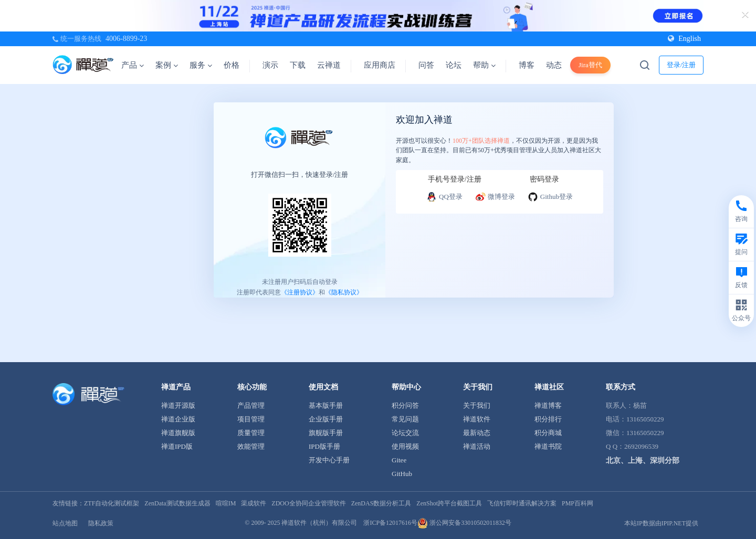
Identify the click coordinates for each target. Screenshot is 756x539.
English (684, 39)
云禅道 (329, 65)
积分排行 (548, 419)
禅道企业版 (178, 419)
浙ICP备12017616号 (390, 523)
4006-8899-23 (126, 39)
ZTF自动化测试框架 (112, 503)
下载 (298, 65)
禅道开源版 (178, 405)
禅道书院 (548, 446)
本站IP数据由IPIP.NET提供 (661, 523)
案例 (167, 65)
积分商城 (548, 433)
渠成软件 (254, 503)
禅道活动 (477, 446)
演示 (270, 65)
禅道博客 (548, 405)
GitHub (402, 474)
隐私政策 (101, 523)
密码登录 (544, 179)
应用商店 (380, 65)
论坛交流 (405, 433)
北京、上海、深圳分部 (643, 461)
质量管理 (251, 433)
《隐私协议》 (344, 292)
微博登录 (495, 197)
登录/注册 (681, 65)
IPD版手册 (324, 446)
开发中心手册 (329, 460)
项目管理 (251, 419)
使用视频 (405, 446)
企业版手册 (326, 419)
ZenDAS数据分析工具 (381, 503)
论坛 (454, 65)
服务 (201, 65)
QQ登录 (444, 197)
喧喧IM (226, 503)
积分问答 (405, 405)
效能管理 (251, 446)
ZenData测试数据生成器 (177, 503)
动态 (554, 65)
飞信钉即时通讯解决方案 (522, 503)
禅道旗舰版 (178, 433)
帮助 (484, 65)
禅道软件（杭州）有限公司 (319, 523)
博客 (527, 65)
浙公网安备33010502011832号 (464, 523)
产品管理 (251, 405)
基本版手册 (326, 405)
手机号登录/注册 (455, 179)
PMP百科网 (577, 503)
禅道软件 (477, 419)
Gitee (399, 460)
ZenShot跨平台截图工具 (449, 503)
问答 (426, 65)
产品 (133, 65)
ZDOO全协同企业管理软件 (308, 503)
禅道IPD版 (177, 446)
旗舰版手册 (326, 433)
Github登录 (550, 197)
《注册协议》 (300, 292)
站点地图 (65, 523)
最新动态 (477, 433)
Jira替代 (590, 65)
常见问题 (405, 419)
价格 (232, 65)
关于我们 (477, 405)
